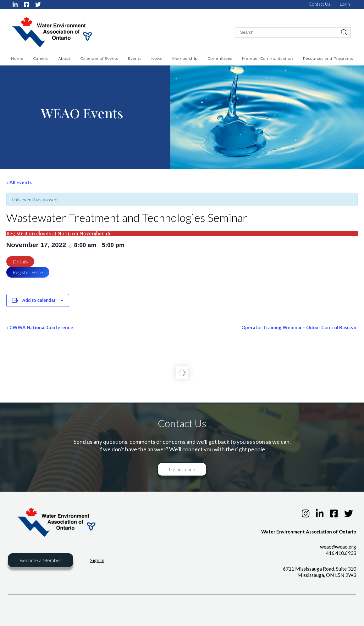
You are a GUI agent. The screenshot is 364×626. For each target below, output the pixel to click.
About (64, 59)
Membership (185, 59)
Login (345, 4)
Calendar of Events (99, 59)
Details (20, 261)
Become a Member (41, 560)
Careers (41, 59)
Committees (220, 59)
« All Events (19, 182)
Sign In (97, 560)
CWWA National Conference (40, 327)
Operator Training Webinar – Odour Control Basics (299, 327)
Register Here (28, 272)
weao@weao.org (338, 547)
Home (17, 59)
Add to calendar (39, 300)
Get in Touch (182, 469)
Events (135, 59)
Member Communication (267, 59)
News (157, 59)
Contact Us (320, 4)
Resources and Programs (328, 59)
